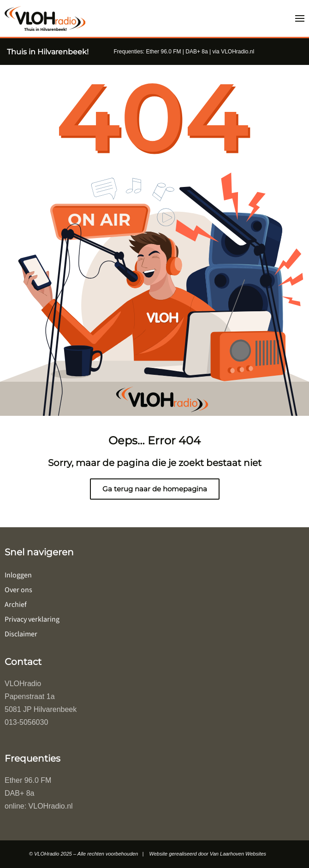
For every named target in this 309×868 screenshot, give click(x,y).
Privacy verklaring (32, 619)
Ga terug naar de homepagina (155, 489)
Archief (16, 605)
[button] (300, 18)
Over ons (18, 590)
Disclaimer (21, 634)
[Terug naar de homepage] (45, 18)
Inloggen (18, 575)
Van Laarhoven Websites (238, 854)
